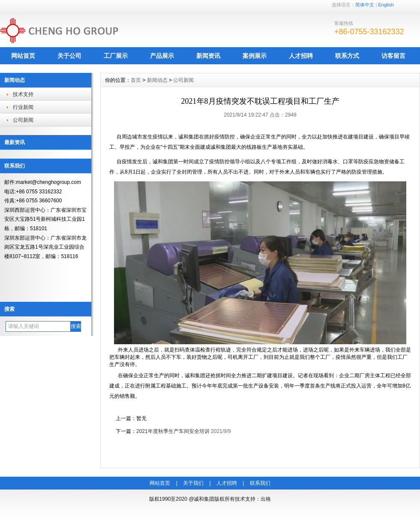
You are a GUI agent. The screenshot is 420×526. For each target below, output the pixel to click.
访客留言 (393, 56)
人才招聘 (301, 56)
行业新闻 (23, 107)
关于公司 (69, 56)
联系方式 (347, 56)
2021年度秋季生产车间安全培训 (173, 431)
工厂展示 (116, 56)
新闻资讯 (208, 56)
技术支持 (23, 94)
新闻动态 (157, 80)
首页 (136, 80)
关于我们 (193, 483)
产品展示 (162, 56)
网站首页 (23, 56)
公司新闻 (23, 120)
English (386, 5)
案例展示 (255, 56)
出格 (266, 499)
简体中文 (365, 5)
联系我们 (260, 483)
